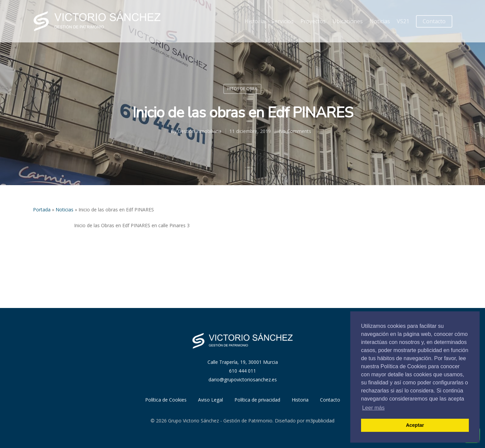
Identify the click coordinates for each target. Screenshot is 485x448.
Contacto (434, 21)
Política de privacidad (257, 400)
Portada (42, 210)
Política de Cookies (166, 400)
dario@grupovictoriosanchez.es (243, 380)
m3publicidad (320, 421)
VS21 (403, 21)
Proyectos (313, 21)
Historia (255, 21)
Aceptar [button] (415, 425)
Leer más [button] (373, 408)
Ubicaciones (348, 21)
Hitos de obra (242, 89)
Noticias (380, 21)
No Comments (295, 131)
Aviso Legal (211, 400)
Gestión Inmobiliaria (200, 131)
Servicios (283, 21)
